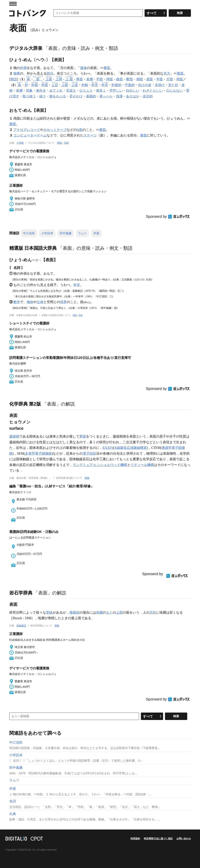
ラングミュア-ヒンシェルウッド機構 (100, 465)
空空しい (116, 91)
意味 (49, 613)
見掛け (160, 85)
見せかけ (76, 96)
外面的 (116, 85)
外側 (23, 68)
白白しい (133, 91)
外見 (77, 285)
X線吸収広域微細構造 (131, 448)
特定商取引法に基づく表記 (158, 839)
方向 (153, 613)
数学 (17, 302)
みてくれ (56, 91)
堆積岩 (74, 613)
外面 (96, 233)
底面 (150, 79)
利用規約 (135, 839)
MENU (13, 4)
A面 (80, 130)
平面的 (130, 85)
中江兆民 (29, 233)
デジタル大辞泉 (26, 48)
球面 (110, 79)
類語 (14, 79)
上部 (119, 613)
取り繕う (29, 96)
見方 (167, 73)
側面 (140, 79)
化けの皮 (145, 85)
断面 (130, 79)
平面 (100, 79)
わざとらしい (153, 91)
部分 (50, 73)
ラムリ (82, 233)
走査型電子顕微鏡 (38, 454)
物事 (17, 73)
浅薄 (119, 96)
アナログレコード (27, 130)
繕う (43, 96)
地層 (99, 613)
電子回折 (90, 454)
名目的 (148, 96)
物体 (30, 302)
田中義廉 (66, 233)
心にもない (174, 91)
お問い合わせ (184, 839)
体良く (101, 91)
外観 (85, 85)
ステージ (90, 135)
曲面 (120, 79)
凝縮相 (14, 436)
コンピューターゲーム (30, 135)
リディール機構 (142, 465)
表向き (41, 91)
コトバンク (28, 13)
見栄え (71, 91)
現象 (29, 91)
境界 (63, 302)
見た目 (173, 85)
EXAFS (108, 448)
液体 (83, 68)
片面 (170, 79)
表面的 (91, 96)
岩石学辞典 (21, 593)
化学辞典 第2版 (25, 404)
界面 (80, 79)
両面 (180, 79)
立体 (40, 302)
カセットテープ (55, 130)
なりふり (86, 91)
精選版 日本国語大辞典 (33, 248)
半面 (160, 79)
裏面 (107, 68)
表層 (90, 79)
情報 (59, 143)
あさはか (133, 96)
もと (109, 613)
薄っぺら (106, 96)
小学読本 (47, 233)
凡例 (66, 143)
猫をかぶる (58, 96)
